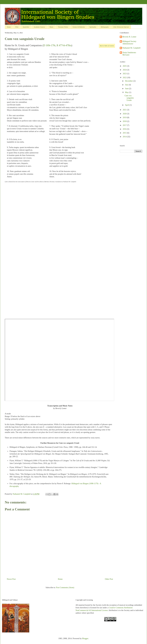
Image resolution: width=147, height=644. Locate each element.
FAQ (17, 27)
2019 (125, 118)
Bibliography (105, 27)
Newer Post (11, 579)
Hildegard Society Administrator (129, 43)
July (127, 85)
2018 (125, 121)
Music (51, 27)
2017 (125, 125)
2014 (125, 137)
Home (9, 27)
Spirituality (93, 27)
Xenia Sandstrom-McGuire (129, 54)
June (127, 89)
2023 (125, 74)
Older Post (109, 579)
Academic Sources (39, 27)
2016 (125, 129)
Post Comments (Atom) (65, 588)
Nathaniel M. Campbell (131, 48)
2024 (125, 70)
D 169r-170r (49, 45)
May (127, 92)
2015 (125, 133)
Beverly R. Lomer (129, 37)
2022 (125, 78)
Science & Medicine (79, 27)
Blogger (85, 638)
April (127, 105)
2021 (125, 110)
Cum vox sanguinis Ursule (129, 98)
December (129, 81)
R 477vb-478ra (64, 45)
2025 (125, 66)
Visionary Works (63, 27)
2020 (125, 114)
